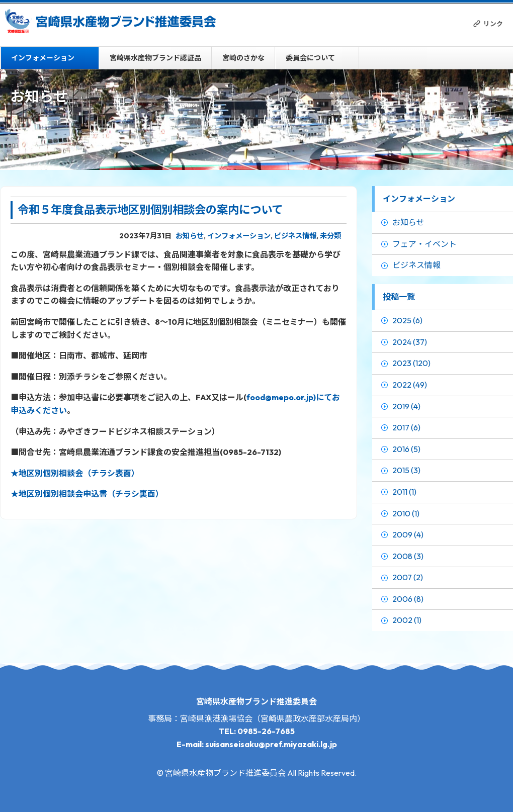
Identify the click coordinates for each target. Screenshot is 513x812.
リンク (493, 24)
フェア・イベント (424, 244)
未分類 (330, 236)
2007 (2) (408, 577)
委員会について (310, 58)
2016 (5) (406, 449)
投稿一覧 (399, 297)
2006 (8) (408, 599)
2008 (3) (408, 556)
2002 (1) (407, 620)
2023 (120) (411, 363)
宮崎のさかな (243, 58)
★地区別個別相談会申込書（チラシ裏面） (87, 494)
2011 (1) (404, 492)
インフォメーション (43, 58)
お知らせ (190, 236)
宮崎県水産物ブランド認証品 (155, 58)
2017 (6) (406, 427)
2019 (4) (406, 406)
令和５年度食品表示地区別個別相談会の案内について (150, 210)
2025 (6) (407, 320)
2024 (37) (410, 342)
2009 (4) (408, 534)
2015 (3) (406, 470)
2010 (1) (406, 513)
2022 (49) (410, 385)
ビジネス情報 (295, 236)
